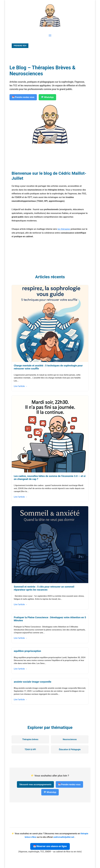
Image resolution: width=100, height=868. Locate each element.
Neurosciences (70, 739)
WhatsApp (47, 97)
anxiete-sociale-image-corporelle (33, 682)
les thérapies (64, 229)
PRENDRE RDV (20, 46)
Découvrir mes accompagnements (35, 785)
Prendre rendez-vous (23, 97)
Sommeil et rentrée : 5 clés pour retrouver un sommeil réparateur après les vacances (44, 588)
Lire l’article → (21, 386)
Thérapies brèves (30, 739)
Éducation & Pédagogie (70, 749)
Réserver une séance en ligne (50, 846)
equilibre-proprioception (27, 651)
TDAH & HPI (30, 749)
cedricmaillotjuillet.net (64, 837)
